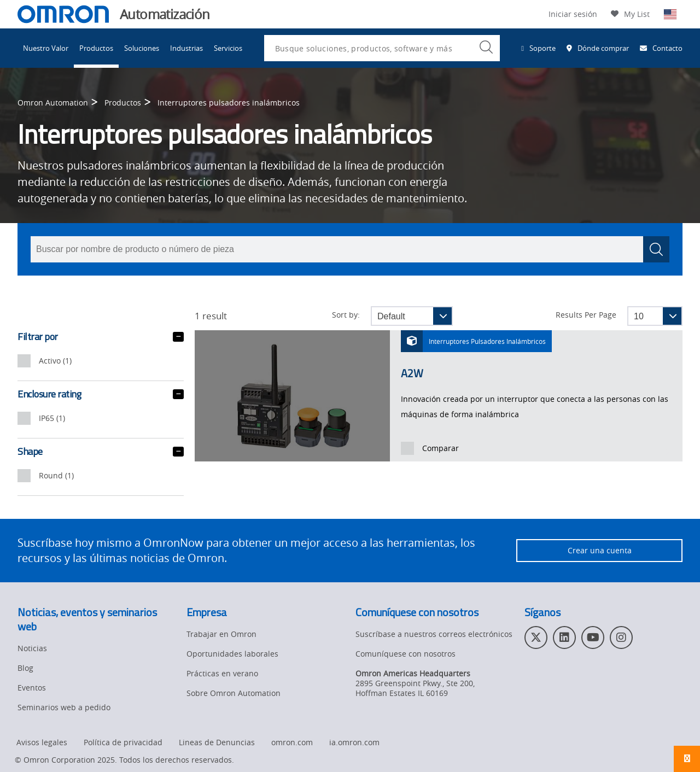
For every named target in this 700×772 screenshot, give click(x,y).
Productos (96, 48)
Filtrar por (101, 337)
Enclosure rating (101, 394)
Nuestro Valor (46, 48)
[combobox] (382, 48)
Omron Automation (53, 103)
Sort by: (346, 315)
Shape (101, 452)
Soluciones (142, 48)
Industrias (186, 48)
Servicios (228, 48)
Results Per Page (586, 315)
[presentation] (24, 361)
